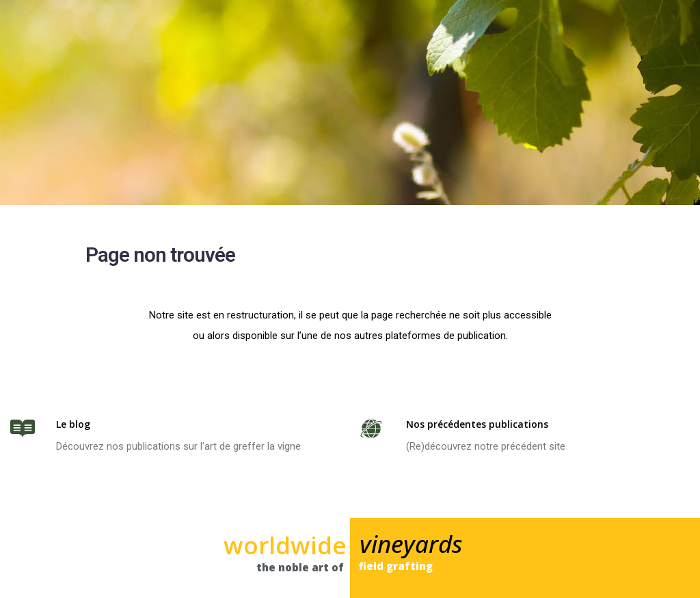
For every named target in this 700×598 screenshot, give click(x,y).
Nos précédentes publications (477, 424)
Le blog (73, 424)
